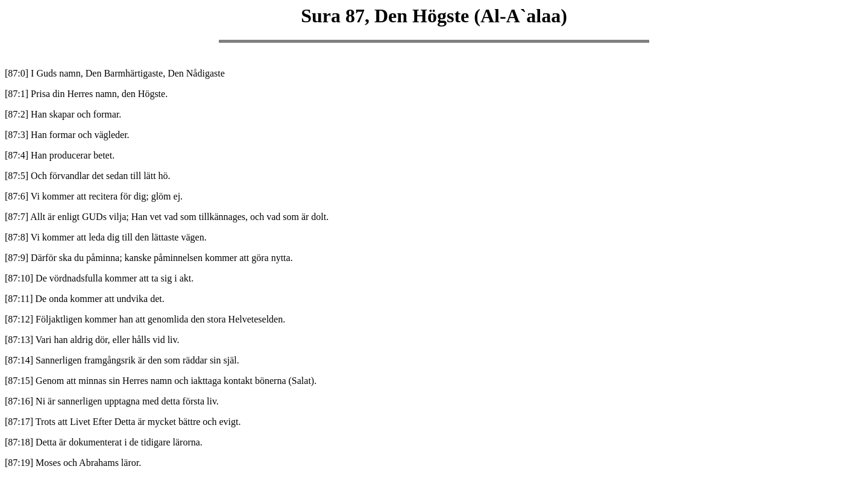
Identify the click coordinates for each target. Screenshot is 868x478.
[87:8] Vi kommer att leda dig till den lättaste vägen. (106, 237)
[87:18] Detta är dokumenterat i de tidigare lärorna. (104, 442)
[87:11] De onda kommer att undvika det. (85, 299)
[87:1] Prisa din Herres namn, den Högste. (86, 94)
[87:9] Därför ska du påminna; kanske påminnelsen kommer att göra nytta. (149, 258)
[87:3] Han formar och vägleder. (67, 135)
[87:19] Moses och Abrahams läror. (73, 463)
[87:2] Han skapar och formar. (63, 114)
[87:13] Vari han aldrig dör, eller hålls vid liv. (92, 340)
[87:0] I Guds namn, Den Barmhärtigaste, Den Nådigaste (115, 73)
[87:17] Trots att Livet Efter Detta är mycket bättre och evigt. (123, 422)
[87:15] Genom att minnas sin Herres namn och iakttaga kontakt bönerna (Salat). (161, 381)
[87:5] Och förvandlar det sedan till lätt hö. (88, 176)
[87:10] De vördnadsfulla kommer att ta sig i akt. (99, 278)
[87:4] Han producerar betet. (60, 155)
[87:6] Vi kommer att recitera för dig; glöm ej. (94, 196)
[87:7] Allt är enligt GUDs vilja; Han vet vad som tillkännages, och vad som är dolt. (167, 217)
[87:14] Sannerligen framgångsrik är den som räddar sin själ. (122, 360)
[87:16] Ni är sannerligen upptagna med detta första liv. (112, 401)
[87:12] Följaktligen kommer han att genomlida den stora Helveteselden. (145, 319)
